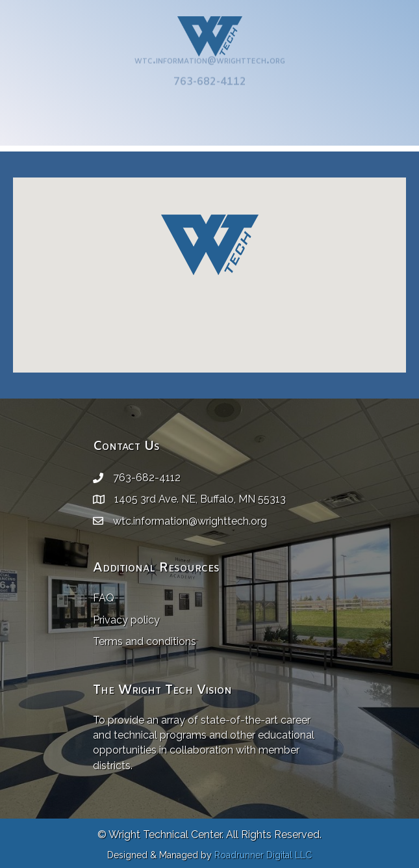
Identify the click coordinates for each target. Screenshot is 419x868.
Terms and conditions (145, 641)
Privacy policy (126, 620)
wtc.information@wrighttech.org (210, 54)
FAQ (104, 598)
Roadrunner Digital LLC (263, 855)
